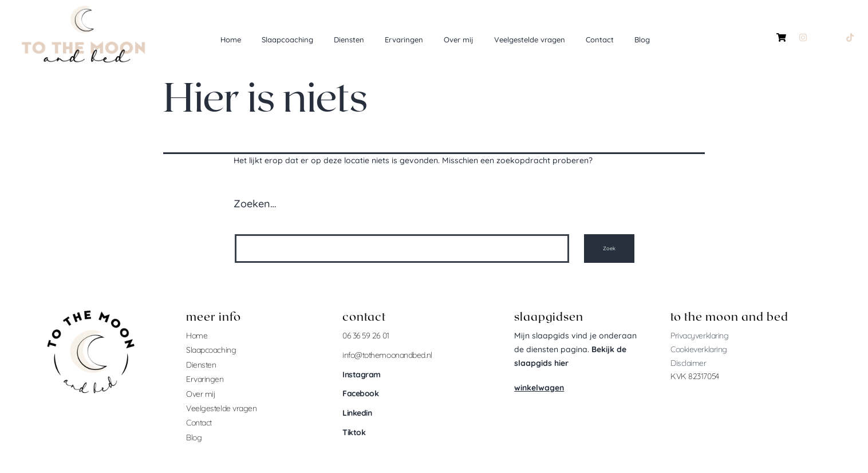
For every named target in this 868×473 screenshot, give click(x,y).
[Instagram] (803, 37)
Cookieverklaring (699, 349)
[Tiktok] (850, 37)
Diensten (349, 40)
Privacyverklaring (699, 336)
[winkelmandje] (781, 37)
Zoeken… (255, 204)
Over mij (459, 40)
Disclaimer (689, 363)
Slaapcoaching (287, 40)
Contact (600, 40)
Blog (642, 40)
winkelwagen (539, 388)
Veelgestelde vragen (530, 40)
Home (231, 40)
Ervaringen (404, 40)
